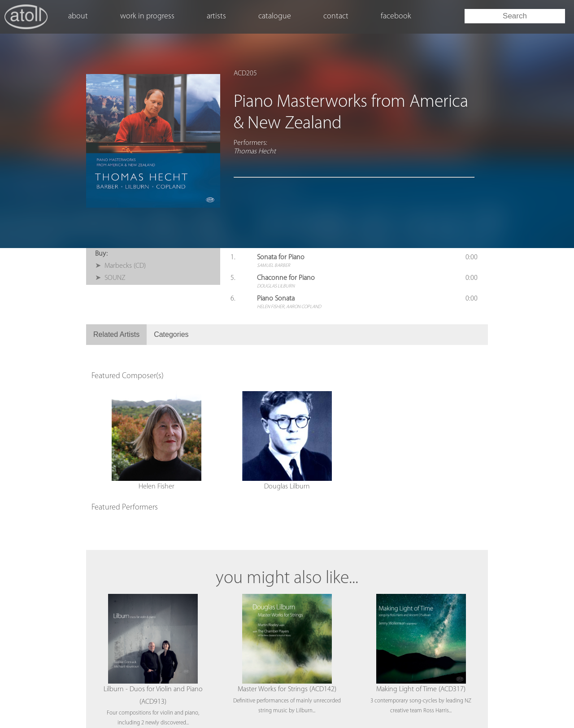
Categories (171, 334)
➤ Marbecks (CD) (120, 266)
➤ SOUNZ (110, 278)
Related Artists (116, 334)
